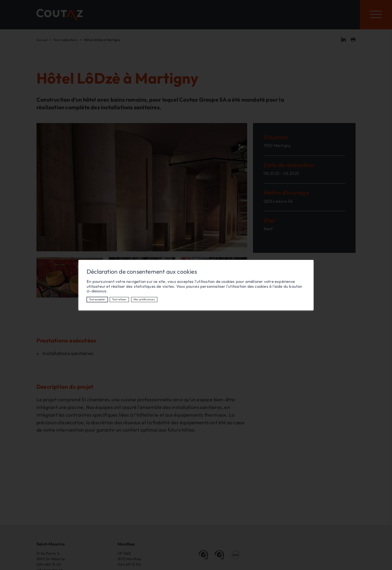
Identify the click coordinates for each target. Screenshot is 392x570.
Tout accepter (97, 299)
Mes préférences (144, 299)
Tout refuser (119, 299)
